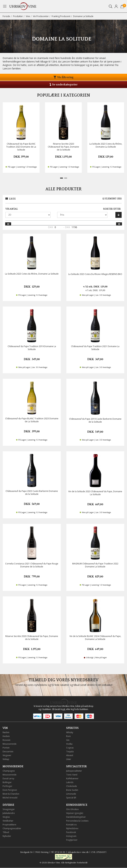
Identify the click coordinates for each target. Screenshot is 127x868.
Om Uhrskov (72, 809)
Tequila (70, 752)
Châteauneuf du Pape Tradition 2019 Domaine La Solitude (32, 348)
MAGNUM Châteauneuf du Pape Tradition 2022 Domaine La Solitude (95, 565)
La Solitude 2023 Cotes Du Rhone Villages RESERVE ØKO (95, 274)
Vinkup (6, 759)
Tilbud (6, 832)
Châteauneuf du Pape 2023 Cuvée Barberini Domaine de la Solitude (32, 493)
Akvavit (70, 755)
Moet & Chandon (11, 794)
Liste (12, 199)
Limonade (71, 794)
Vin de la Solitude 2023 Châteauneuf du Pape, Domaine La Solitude (95, 493)
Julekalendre (9, 813)
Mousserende (10, 744)
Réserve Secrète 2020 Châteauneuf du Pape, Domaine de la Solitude (63, 147)
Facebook (71, 832)
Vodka (69, 744)
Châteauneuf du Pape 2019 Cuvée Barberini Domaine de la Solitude (95, 420)
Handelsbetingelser (76, 817)
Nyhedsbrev (72, 828)
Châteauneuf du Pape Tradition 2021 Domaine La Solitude (95, 348)
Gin (68, 740)
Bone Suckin (72, 790)
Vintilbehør (8, 821)
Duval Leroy (8, 778)
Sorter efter (112, 209)
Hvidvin (6, 736)
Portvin (6, 748)
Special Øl (71, 798)
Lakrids (70, 782)
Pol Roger (7, 786)
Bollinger (7, 782)
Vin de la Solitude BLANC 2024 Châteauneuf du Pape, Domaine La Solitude (95, 638)
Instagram (71, 836)
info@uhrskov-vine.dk (78, 852)
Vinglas (6, 817)
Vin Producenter (41, 16)
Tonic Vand (72, 775)
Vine (28, 16)
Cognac (70, 748)
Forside (6, 16)
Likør (69, 759)
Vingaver (7, 755)
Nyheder (7, 836)
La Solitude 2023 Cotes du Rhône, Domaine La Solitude (106, 145)
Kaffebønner (72, 778)
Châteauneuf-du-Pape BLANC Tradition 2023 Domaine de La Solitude (21, 147)
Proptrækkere (9, 825)
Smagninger (9, 809)
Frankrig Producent (61, 16)
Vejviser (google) (75, 813)
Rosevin (6, 740)
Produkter (18, 16)
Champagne (9, 771)
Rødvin (6, 732)
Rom (68, 736)
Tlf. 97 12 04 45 (58, 852)
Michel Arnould (10, 798)
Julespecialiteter (74, 771)
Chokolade (72, 786)
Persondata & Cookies (77, 821)
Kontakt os (71, 825)
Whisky (70, 732)
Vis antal (12, 209)
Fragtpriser (72, 840)
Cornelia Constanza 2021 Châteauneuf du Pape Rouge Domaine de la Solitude (32, 565)
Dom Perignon (10, 790)
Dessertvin (8, 752)
